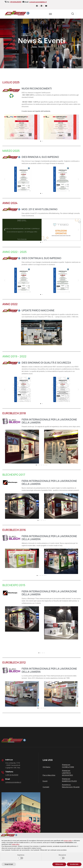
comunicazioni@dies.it (38, 2)
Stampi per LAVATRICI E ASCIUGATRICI (67, 773)
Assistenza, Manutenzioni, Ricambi (71, 786)
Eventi (45, 781)
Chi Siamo (46, 767)
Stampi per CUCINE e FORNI (68, 766)
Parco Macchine (49, 775)
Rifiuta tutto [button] (59, 864)
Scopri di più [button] (9, 864)
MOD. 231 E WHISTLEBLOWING (40, 209)
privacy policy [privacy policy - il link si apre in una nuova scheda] (68, 841)
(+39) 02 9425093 (12, 775)
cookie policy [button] (15, 844)
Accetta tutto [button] (74, 864)
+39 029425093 (15, 2)
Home (35, 47)
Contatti (46, 787)
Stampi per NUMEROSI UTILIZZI (69, 780)
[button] (5, 127)
